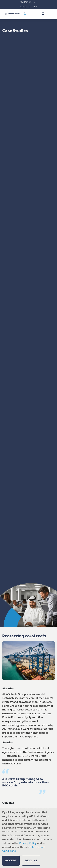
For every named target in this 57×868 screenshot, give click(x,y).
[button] (11, 861)
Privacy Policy (28, 843)
